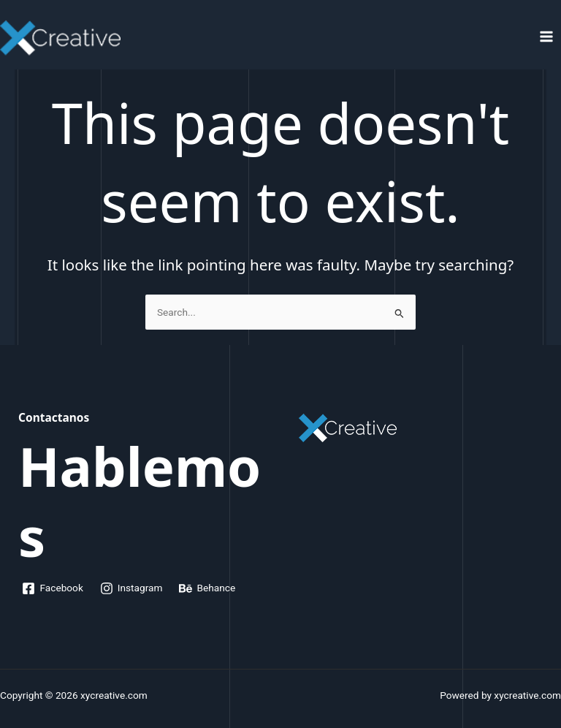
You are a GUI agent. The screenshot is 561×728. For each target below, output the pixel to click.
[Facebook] (53, 588)
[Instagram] (131, 588)
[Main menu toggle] (547, 37)
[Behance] (207, 588)
